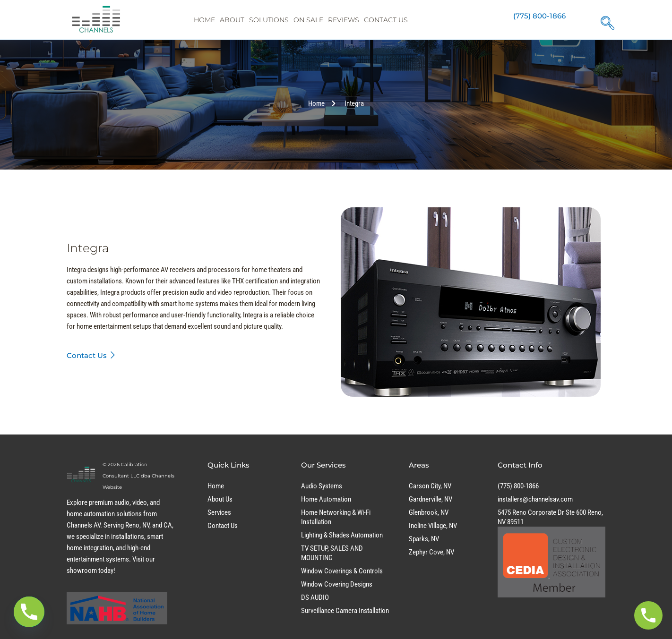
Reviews (344, 20)
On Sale (308, 20)
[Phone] (29, 612)
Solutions (269, 20)
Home (204, 20)
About (232, 20)
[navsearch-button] (605, 19)
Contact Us (386, 20)
